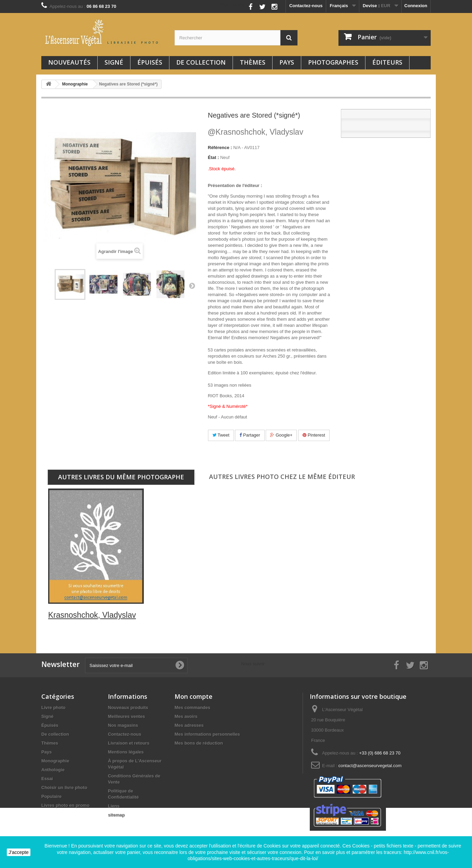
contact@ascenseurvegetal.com (370, 766)
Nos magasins (123, 725)
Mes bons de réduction (199, 743)
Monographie (55, 761)
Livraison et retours (129, 743)
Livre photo (53, 707)
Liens (114, 806)
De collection (201, 62)
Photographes (333, 62)
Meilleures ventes (126, 716)
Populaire (51, 796)
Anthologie (53, 770)
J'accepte (19, 852)
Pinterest (314, 435)
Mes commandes (192, 707)
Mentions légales (126, 752)
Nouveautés (69, 62)
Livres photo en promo (65, 805)
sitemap (116, 815)
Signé (114, 62)
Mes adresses (189, 725)
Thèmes (253, 62)
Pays (287, 62)
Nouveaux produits (128, 707)
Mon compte (193, 696)
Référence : (220, 148)
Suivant (192, 285)
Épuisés (150, 62)
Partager (250, 435)
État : (214, 157)
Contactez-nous (306, 6)
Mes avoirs (186, 716)
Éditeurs (387, 62)
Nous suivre (233, 5)
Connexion (416, 6)
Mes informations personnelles (207, 734)
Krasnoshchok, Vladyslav (256, 132)
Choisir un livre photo (64, 787)
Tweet (221, 435)
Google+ (281, 435)
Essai (47, 779)
